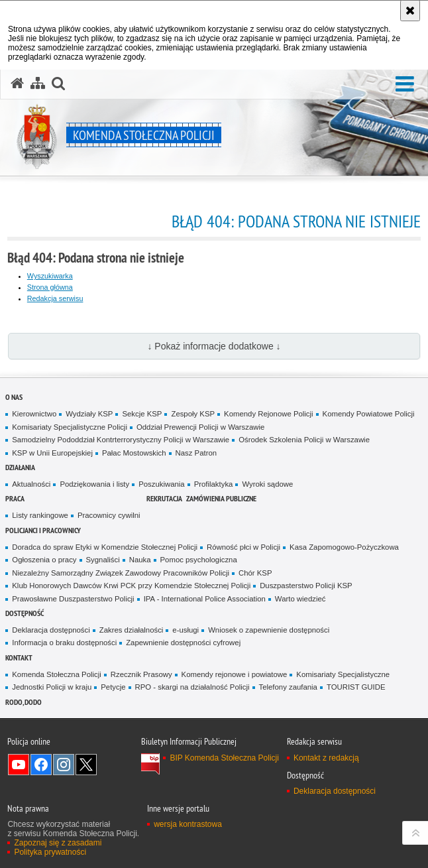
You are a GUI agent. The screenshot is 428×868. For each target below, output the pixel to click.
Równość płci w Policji (243, 547)
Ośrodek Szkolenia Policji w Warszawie (304, 440)
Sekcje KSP (142, 414)
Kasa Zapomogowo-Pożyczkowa (344, 547)
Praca (15, 498)
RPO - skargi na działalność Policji (192, 687)
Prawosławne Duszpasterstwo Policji (73, 599)
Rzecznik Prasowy (141, 674)
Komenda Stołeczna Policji (57, 674)
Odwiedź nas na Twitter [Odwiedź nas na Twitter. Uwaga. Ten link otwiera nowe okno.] (86, 765)
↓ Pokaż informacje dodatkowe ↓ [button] (214, 346)
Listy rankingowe (40, 515)
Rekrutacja (164, 498)
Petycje (113, 687)
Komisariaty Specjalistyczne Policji (70, 427)
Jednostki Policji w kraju (52, 687)
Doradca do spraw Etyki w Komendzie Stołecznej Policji (105, 547)
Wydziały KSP (89, 414)
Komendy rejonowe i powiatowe (235, 674)
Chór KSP (255, 573)
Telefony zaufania (288, 687)
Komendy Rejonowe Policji (269, 414)
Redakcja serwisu (55, 298)
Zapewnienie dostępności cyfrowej (183, 643)
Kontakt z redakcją (326, 758)
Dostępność (25, 613)
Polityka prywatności (50, 852)
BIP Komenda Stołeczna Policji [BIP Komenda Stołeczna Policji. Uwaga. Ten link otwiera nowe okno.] (224, 758)
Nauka (140, 560)
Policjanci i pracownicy (43, 530)
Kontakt (19, 657)
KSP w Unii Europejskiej (52, 453)
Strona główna (50, 287)
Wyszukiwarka (50, 276)
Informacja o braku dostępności (64, 643)
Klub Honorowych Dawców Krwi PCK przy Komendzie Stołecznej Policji (131, 586)
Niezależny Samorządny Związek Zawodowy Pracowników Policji (121, 573)
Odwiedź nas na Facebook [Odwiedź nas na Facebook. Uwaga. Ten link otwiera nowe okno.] (41, 765)
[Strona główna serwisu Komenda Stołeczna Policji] (17, 84)
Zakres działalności (132, 630)
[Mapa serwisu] (38, 84)
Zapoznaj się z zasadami (58, 843)
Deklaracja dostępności (51, 630)
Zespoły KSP (193, 414)
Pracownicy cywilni (109, 515)
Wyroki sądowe (267, 484)
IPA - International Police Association (205, 599)
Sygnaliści (103, 560)
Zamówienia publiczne (221, 498)
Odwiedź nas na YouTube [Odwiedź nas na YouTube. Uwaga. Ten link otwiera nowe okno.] (19, 765)
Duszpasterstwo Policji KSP (306, 586)
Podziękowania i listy (94, 484)
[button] (405, 85)
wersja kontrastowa (188, 824)
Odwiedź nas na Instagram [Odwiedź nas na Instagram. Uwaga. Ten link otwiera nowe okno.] (64, 765)
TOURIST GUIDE (356, 687)
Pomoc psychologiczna (199, 560)
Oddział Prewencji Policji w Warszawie (200, 427)
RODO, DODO (24, 702)
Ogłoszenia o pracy (44, 560)
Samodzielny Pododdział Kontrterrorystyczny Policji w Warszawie (121, 440)
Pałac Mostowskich (134, 453)
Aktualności (31, 484)
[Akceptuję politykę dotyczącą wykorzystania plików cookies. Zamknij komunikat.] (410, 11)
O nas (14, 397)
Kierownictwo (34, 414)
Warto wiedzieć (300, 599)
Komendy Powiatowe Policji (369, 414)
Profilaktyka (214, 484)
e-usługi (186, 630)
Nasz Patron (196, 453)
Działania (20, 467)
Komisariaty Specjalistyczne (343, 674)
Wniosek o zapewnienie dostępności (269, 630)
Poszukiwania (161, 484)
